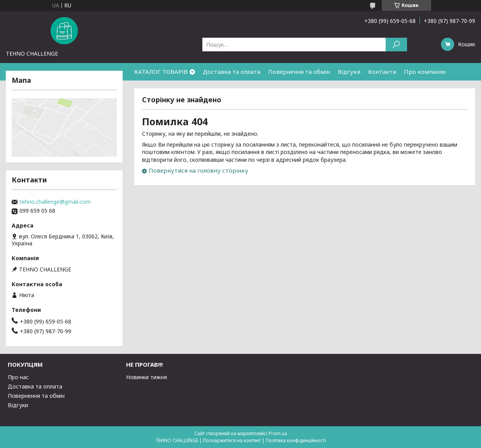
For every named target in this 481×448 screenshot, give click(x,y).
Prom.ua (278, 433)
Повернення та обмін (299, 72)
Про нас (18, 377)
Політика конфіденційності (296, 440)
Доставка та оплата (232, 72)
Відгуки (349, 72)
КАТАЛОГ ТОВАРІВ (161, 72)
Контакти (382, 72)
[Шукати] (396, 45)
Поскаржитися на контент (232, 440)
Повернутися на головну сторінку (198, 170)
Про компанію (425, 72)
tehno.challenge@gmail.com (55, 202)
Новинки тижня (147, 377)
